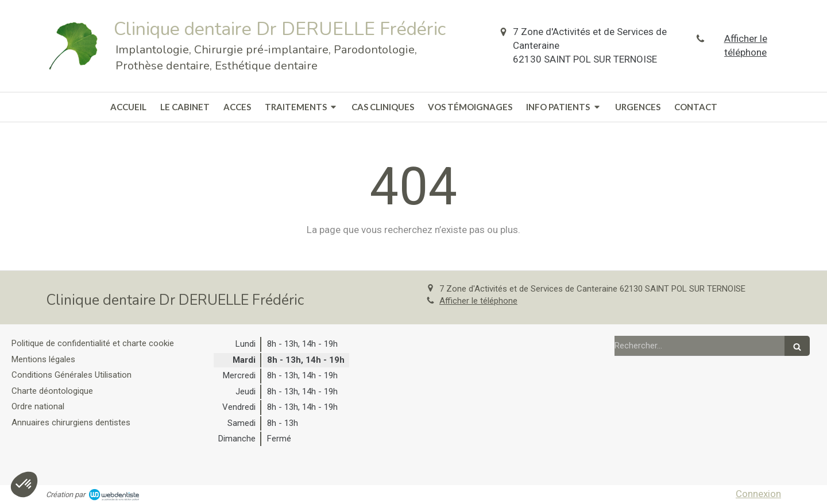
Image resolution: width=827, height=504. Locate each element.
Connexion (758, 494)
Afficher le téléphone (746, 45)
